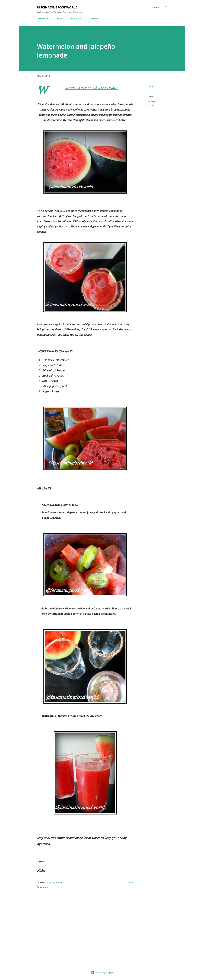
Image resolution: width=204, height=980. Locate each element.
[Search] (155, 7)
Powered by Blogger (102, 973)
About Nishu (74, 18)
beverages (152, 102)
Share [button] (150, 87)
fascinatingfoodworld (57, 7)
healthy (151, 105)
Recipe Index (42, 18)
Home (58, 18)
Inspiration (92, 18)
